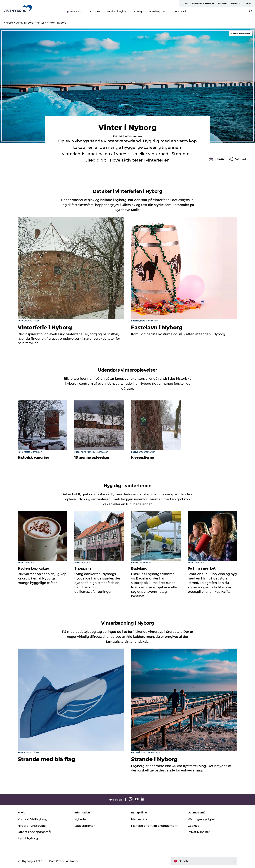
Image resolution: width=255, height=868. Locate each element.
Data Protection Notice (64, 861)
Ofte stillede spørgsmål (34, 832)
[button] (217, 159)
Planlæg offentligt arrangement (154, 826)
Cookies (193, 826)
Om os (248, 3)
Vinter (40, 23)
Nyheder (81, 819)
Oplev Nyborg (74, 11)
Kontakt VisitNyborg (32, 819)
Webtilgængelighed (202, 819)
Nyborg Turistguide (32, 826)
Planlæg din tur (159, 11)
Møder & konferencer (203, 3)
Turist (186, 3)
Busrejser (223, 3)
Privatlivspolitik (199, 832)
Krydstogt (236, 3)
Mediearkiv (139, 819)
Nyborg (8, 23)
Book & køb (183, 11)
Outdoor (94, 11)
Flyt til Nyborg (28, 838)
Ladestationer (85, 826)
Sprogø (139, 11)
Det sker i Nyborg (117, 11)
